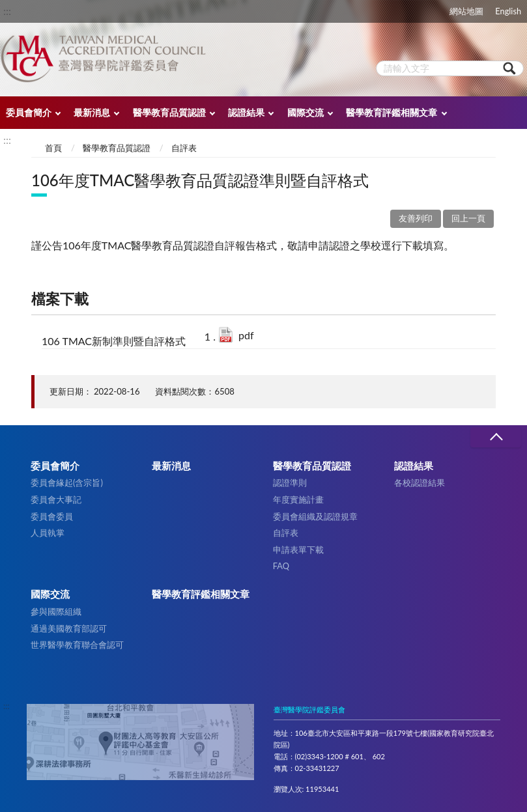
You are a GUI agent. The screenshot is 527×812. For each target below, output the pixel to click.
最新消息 (92, 112)
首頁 (53, 148)
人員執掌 (48, 533)
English (508, 11)
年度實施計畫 (298, 499)
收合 (496, 437)
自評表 (184, 148)
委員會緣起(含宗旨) (67, 483)
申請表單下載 (298, 550)
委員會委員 (52, 516)
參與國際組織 (56, 611)
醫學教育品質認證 (169, 112)
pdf (246, 335)
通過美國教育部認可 (69, 628)
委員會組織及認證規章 (315, 516)
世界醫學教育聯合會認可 (77, 645)
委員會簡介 (29, 112)
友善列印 (416, 218)
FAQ (281, 566)
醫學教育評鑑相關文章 (392, 112)
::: (7, 11)
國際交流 (306, 112)
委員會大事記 (56, 499)
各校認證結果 (420, 483)
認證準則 (290, 483)
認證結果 (246, 112)
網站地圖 (466, 11)
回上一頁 (468, 218)
